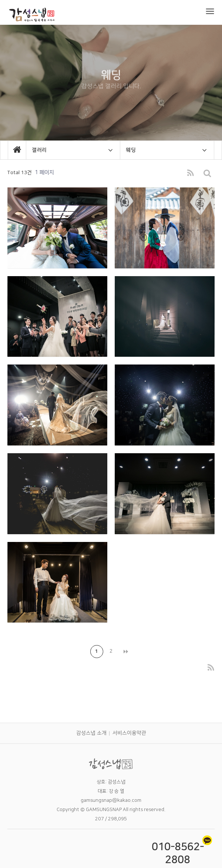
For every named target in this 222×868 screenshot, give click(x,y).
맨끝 (125, 652)
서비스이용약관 (129, 733)
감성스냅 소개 (91, 733)
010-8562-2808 (178, 853)
